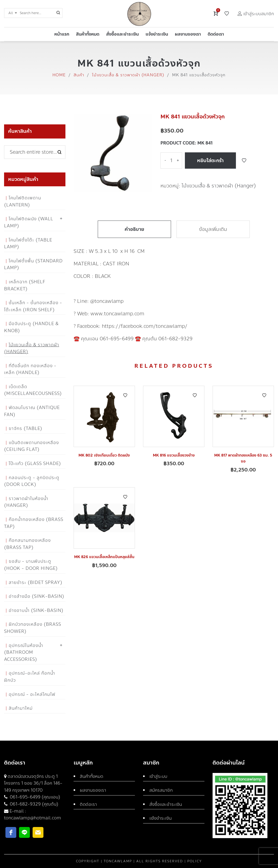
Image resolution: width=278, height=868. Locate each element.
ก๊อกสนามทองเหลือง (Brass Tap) (27, 544)
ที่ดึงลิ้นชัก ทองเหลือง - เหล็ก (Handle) (30, 369)
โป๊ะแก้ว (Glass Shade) (35, 463)
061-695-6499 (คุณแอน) (34, 797)
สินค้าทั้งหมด (91, 776)
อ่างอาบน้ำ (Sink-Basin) (36, 610)
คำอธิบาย (134, 229)
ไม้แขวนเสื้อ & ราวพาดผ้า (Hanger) (128, 75)
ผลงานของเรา (93, 790)
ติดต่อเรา (88, 804)
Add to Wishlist (244, 161)
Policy (195, 861)
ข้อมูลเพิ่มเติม (213, 229)
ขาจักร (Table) (26, 428)
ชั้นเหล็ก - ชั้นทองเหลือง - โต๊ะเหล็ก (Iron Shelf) (33, 306)
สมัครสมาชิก (161, 790)
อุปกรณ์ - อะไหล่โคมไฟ (32, 694)
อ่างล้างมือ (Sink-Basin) (37, 596)
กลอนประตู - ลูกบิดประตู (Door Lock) (32, 481)
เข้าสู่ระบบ (158, 776)
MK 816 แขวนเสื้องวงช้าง (174, 455)
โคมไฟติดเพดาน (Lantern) (23, 201)
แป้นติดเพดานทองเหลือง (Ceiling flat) (31, 446)
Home (59, 75)
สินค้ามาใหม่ (21, 708)
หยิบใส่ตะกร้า (210, 161)
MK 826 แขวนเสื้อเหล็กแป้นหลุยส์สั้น (104, 557)
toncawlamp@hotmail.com (33, 818)
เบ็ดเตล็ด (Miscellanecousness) (33, 390)
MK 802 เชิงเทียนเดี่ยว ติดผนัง (104, 455)
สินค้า (79, 75)
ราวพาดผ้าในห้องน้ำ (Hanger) (26, 502)
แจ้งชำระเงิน (160, 818)
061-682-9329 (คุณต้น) (34, 804)
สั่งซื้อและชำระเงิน (166, 804)
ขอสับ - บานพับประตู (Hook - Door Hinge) (31, 565)
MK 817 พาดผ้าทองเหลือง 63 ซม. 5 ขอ (243, 458)
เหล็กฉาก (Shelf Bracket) (25, 285)
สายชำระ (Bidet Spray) (36, 582)
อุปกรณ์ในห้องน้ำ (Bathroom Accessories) (24, 652)
